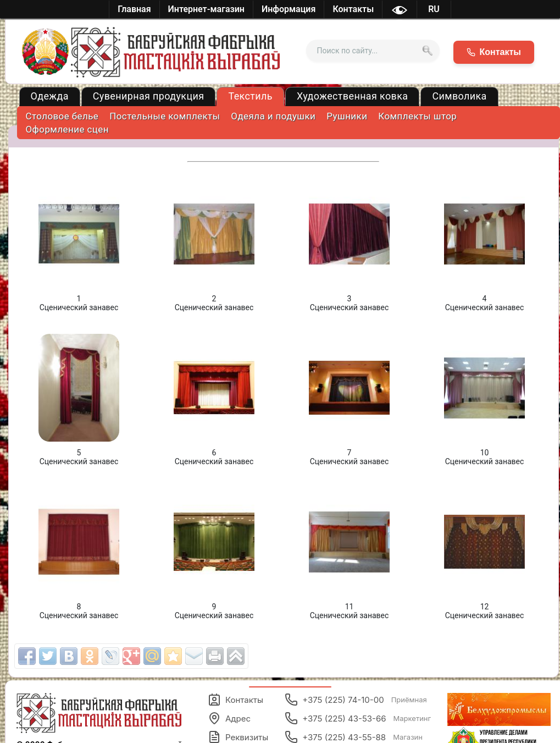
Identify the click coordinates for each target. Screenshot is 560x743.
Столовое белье (62, 116)
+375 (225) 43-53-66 (358, 718)
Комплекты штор (417, 116)
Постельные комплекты (165, 116)
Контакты (235, 700)
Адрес (229, 718)
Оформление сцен (67, 129)
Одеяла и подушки (273, 116)
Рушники (347, 116)
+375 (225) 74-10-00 (356, 700)
